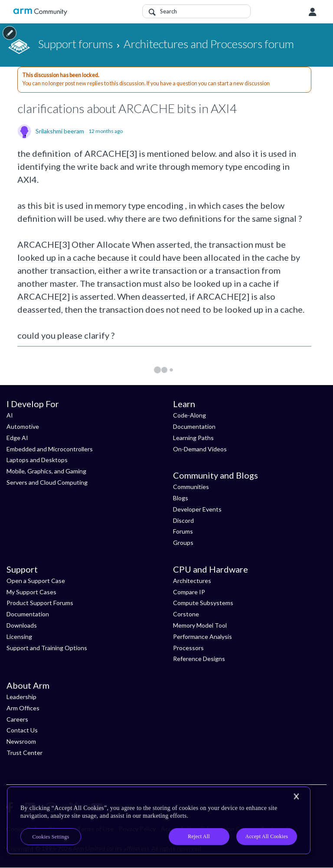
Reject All (199, 836)
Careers (17, 719)
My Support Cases (31, 592)
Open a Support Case (36, 581)
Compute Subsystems (203, 603)
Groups (183, 542)
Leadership (21, 697)
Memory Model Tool (200, 625)
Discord (183, 520)
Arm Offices (23, 708)
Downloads (22, 625)
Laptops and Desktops (37, 460)
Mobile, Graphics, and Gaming (46, 471)
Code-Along (189, 415)
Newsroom (21, 741)
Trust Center (24, 753)
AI (10, 415)
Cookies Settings (51, 837)
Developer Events (197, 509)
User (313, 12)
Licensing (19, 636)
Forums (183, 531)
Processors (188, 648)
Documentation (194, 426)
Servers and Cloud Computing (47, 482)
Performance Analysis (202, 636)
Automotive (23, 426)
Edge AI (17, 438)
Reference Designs (199, 659)
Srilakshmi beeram (60, 131)
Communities (191, 487)
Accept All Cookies (267, 836)
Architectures (192, 581)
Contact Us (22, 730)
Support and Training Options (47, 648)
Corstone (186, 614)
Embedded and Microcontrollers (50, 449)
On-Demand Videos (200, 449)
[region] (159, 820)
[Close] (296, 797)
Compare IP (189, 592)
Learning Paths (193, 438)
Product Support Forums (40, 603)
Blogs (181, 498)
